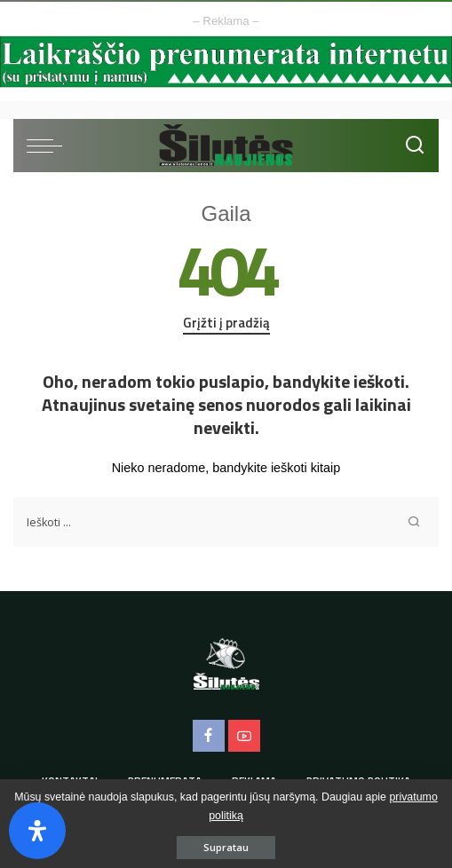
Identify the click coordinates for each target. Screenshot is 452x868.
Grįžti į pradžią (226, 323)
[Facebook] (209, 736)
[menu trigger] (49, 146)
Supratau (226, 847)
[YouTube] (244, 736)
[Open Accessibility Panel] (37, 831)
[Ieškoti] (415, 146)
